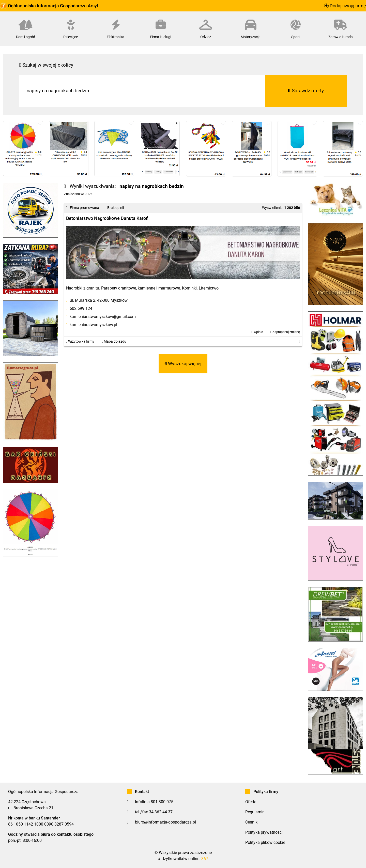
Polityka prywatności (264, 832)
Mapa (114, 341)
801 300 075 (162, 802)
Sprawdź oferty (306, 91)
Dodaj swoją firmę (345, 6)
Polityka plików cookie (265, 842)
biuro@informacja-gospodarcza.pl (165, 822)
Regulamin (255, 812)
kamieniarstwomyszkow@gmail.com (103, 317)
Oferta (251, 802)
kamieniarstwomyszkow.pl (93, 325)
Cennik (251, 822)
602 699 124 (81, 308)
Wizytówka (80, 341)
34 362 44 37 (161, 812)
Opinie (258, 332)
